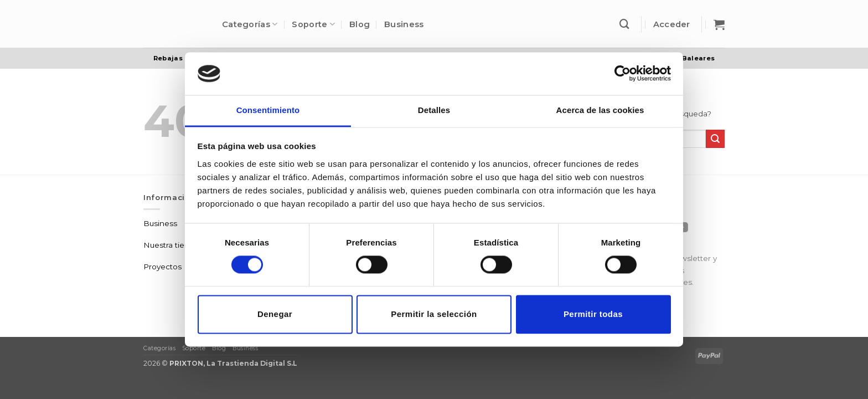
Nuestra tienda (171, 245)
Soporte (313, 24)
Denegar (275, 314)
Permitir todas (593, 314)
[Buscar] (624, 24)
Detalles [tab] (434, 110)
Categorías (250, 24)
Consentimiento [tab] (268, 110)
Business (404, 24)
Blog (360, 24)
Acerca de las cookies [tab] (600, 110)
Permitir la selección (434, 314)
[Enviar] (715, 139)
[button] (672, 25)
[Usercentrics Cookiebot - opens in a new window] (622, 74)
